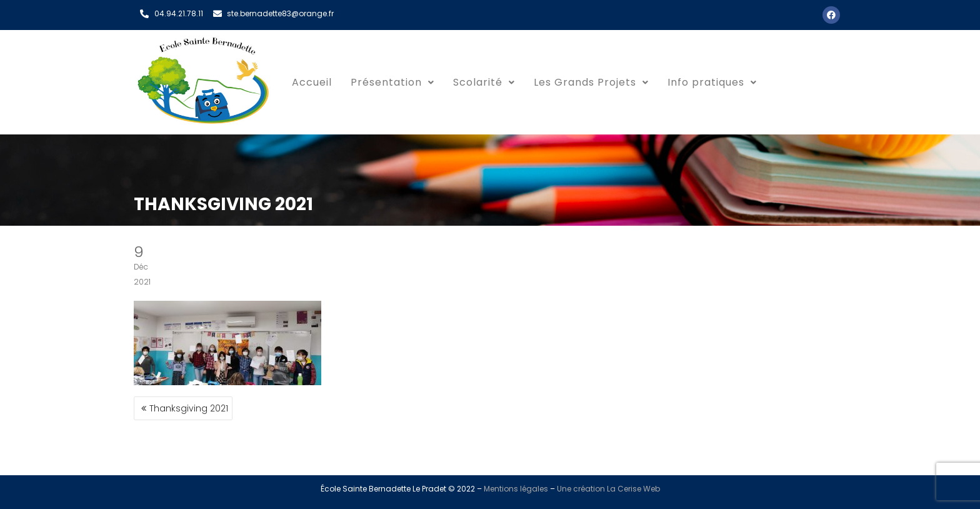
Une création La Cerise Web (608, 489)
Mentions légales (516, 489)
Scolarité (484, 82)
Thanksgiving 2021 (189, 408)
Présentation (392, 82)
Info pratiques (712, 82)
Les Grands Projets (591, 82)
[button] (392, 83)
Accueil (312, 82)
